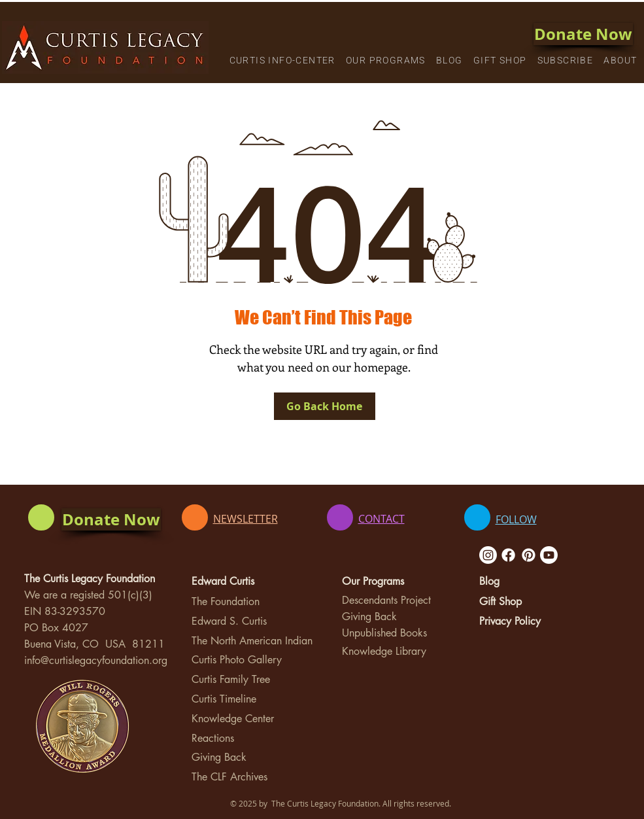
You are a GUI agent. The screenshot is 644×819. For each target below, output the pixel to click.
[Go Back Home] (325, 406)
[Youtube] (549, 555)
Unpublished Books (384, 633)
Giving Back (219, 757)
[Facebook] (508, 555)
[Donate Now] (583, 34)
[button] (282, 61)
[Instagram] (488, 555)
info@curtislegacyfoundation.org (96, 660)
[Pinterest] (529, 555)
